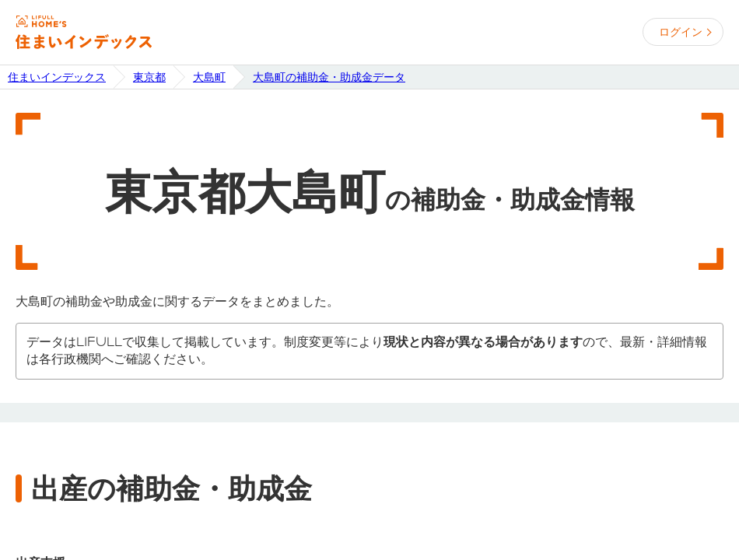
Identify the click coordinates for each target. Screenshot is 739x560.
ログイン (681, 32)
